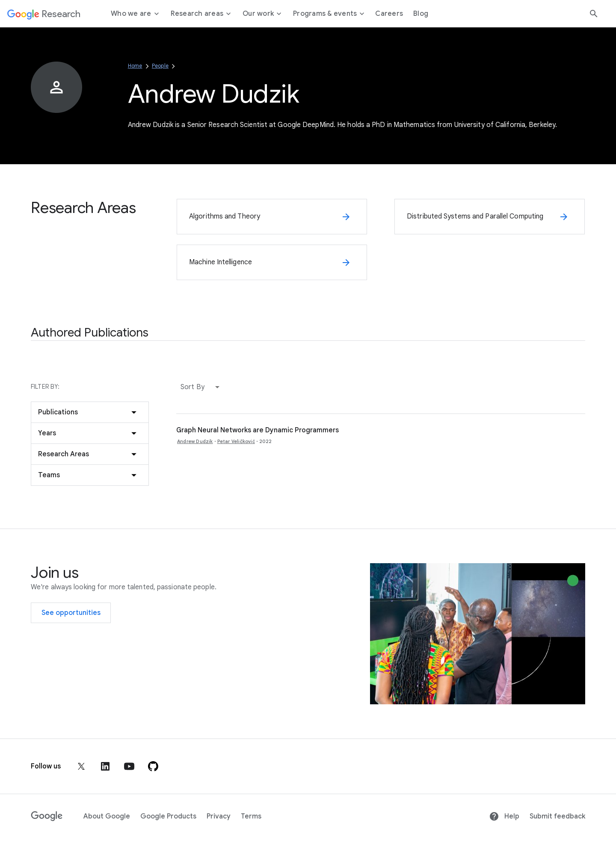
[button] (202, 387)
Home (135, 66)
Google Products (168, 816)
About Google (107, 816)
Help (504, 816)
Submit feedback (557, 816)
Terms (251, 816)
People (160, 66)
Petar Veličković (236, 441)
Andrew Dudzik (195, 441)
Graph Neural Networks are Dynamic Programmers (258, 430)
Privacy (219, 816)
